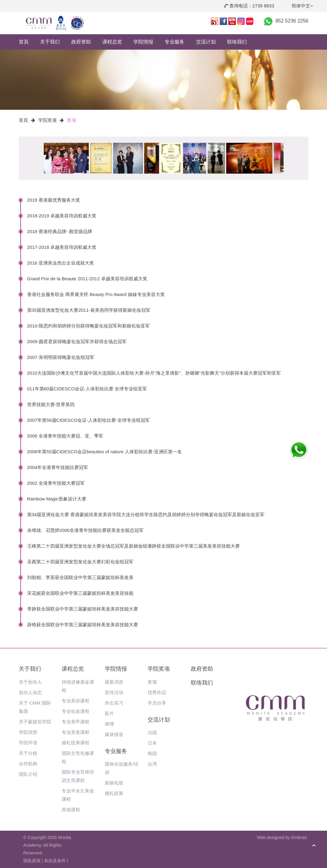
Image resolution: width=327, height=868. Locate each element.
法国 (152, 732)
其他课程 (71, 810)
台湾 (152, 764)
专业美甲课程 (76, 722)
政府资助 (81, 42)
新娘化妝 (114, 783)
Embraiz (299, 837)
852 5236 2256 (292, 21)
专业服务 (174, 42)
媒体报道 (114, 734)
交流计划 (206, 42)
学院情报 (143, 42)
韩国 (152, 753)
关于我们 (50, 42)
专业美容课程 (76, 701)
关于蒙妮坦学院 (35, 722)
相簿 (109, 724)
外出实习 (114, 703)
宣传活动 (114, 692)
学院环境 (28, 743)
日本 (152, 743)
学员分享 (157, 703)
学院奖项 (47, 120)
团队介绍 (28, 774)
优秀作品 (157, 692)
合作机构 (28, 764)
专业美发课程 (76, 732)
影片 (109, 713)
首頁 (24, 42)
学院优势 (28, 732)
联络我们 (237, 42)
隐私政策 (32, 861)
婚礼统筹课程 (76, 743)
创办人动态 (30, 692)
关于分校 (28, 753)
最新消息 (114, 682)
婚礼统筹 (114, 793)
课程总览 (112, 42)
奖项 (72, 120)
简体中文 (302, 6)
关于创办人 (30, 682)
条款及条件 (55, 861)
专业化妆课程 (76, 711)
